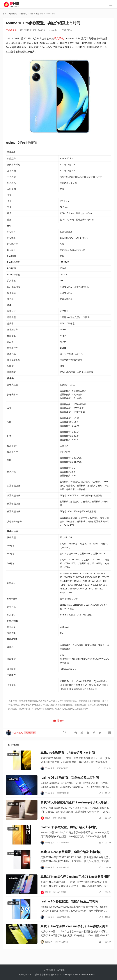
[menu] (111, 5)
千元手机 (59, 39)
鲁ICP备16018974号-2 (62, 975)
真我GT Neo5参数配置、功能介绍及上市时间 (71, 857)
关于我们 (48, 970)
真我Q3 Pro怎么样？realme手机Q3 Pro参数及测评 (74, 935)
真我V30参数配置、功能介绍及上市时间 (68, 753)
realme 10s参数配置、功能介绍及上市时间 (69, 909)
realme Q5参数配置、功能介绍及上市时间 (69, 831)
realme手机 (53, 30)
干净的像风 (11, 30)
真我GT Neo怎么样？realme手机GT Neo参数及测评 (75, 883)
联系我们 (61, 970)
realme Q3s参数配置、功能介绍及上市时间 (70, 779)
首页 (5, 14)
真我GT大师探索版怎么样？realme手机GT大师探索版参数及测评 (75, 805)
